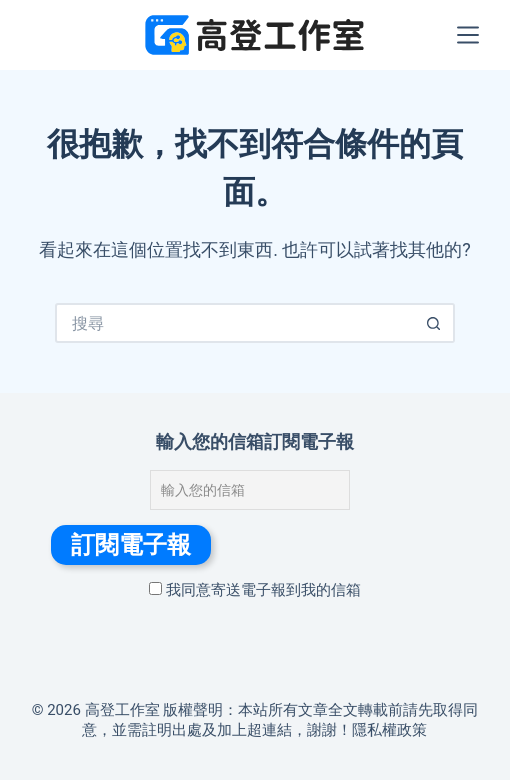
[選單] (468, 35)
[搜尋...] (235, 323)
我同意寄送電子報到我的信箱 (255, 590)
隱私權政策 (389, 730)
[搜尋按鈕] (435, 323)
